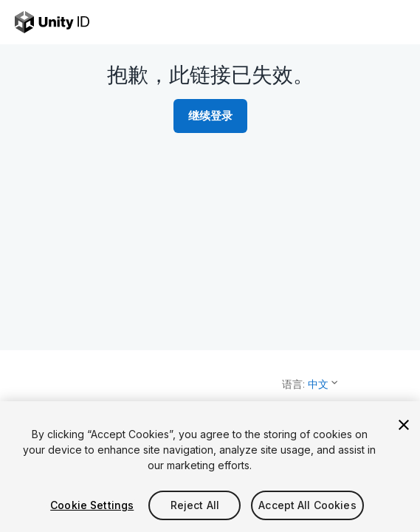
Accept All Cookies (307, 505)
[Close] (404, 425)
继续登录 (210, 116)
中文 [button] (318, 384)
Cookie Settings (92, 505)
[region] (210, 467)
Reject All (195, 505)
